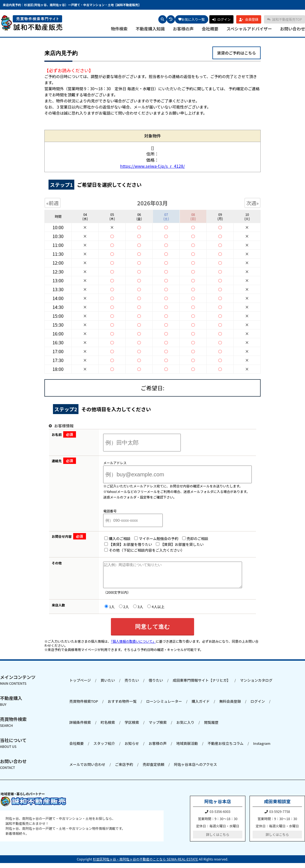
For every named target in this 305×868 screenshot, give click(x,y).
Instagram (262, 748)
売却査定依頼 (153, 769)
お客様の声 (183, 29)
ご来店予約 (124, 769)
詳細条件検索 (80, 727)
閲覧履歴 (211, 727)
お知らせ (132, 748)
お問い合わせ (293, 29)
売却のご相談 (188, 538)
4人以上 (149, 612)
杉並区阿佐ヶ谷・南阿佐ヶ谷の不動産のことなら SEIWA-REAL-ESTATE (145, 864)
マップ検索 (158, 727)
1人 (103, 612)
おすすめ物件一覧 (122, 706)
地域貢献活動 (187, 748)
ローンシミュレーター (164, 706)
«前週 (53, 203)
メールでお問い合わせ (87, 769)
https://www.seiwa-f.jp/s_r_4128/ (152, 166)
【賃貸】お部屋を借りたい (121, 544)
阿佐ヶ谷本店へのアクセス (195, 769)
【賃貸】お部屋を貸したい (173, 544)
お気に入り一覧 (192, 19)
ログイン (258, 706)
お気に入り (185, 727)
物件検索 (119, 29)
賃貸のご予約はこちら (237, 53)
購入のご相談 (110, 538)
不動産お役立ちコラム (225, 748)
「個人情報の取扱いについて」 (133, 646)
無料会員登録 (230, 706)
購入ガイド (201, 706)
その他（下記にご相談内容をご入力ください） (137, 550)
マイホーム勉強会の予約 (149, 538)
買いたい (108, 685)
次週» (252, 203)
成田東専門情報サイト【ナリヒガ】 (202, 685)
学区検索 (132, 727)
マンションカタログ (256, 685)
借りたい (156, 685)
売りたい (132, 685)
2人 (117, 612)
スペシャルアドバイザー (249, 29)
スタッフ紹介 (104, 748)
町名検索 (108, 727)
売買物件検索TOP (84, 706)
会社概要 (210, 29)
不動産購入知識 (150, 29)
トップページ (80, 685)
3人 (131, 612)
